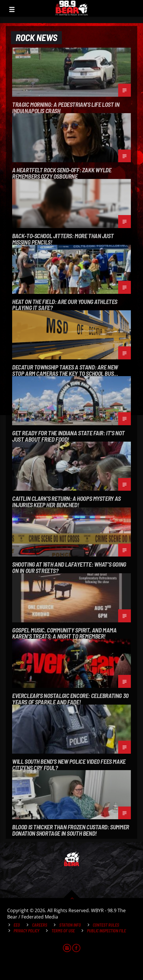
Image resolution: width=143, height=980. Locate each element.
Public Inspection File (106, 931)
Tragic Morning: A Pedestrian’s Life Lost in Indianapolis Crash (66, 107)
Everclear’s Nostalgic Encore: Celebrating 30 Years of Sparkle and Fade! (70, 699)
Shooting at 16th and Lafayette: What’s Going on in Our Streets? (69, 567)
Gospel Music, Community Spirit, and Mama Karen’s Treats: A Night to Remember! (64, 633)
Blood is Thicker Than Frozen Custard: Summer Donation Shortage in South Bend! (71, 830)
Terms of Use (63, 931)
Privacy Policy (26, 931)
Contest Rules (106, 925)
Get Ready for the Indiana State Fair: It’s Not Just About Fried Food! (68, 436)
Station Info (70, 925)
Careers (40, 925)
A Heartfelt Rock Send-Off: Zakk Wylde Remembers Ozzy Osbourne (62, 173)
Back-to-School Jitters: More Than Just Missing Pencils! (63, 239)
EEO (17, 925)
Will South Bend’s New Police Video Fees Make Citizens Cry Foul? (69, 764)
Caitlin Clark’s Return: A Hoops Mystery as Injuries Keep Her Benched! (66, 501)
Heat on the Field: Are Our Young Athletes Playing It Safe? (65, 305)
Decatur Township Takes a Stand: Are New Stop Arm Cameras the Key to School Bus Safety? (65, 370)
